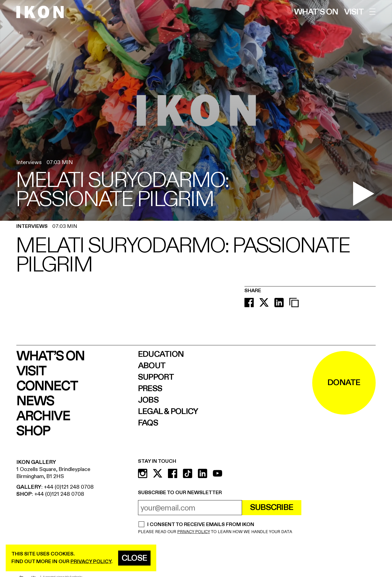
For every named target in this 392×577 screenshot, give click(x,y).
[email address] (190, 508)
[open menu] (373, 12)
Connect (47, 386)
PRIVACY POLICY (194, 532)
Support (156, 377)
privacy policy (91, 562)
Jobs (148, 400)
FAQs (148, 423)
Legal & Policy (168, 412)
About (152, 366)
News (35, 401)
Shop (33, 431)
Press (150, 389)
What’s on (316, 12)
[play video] (364, 194)
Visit (354, 12)
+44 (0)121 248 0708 (69, 487)
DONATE (344, 383)
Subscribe (272, 507)
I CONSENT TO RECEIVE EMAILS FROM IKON (201, 525)
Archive (43, 416)
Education (161, 354)
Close (134, 558)
